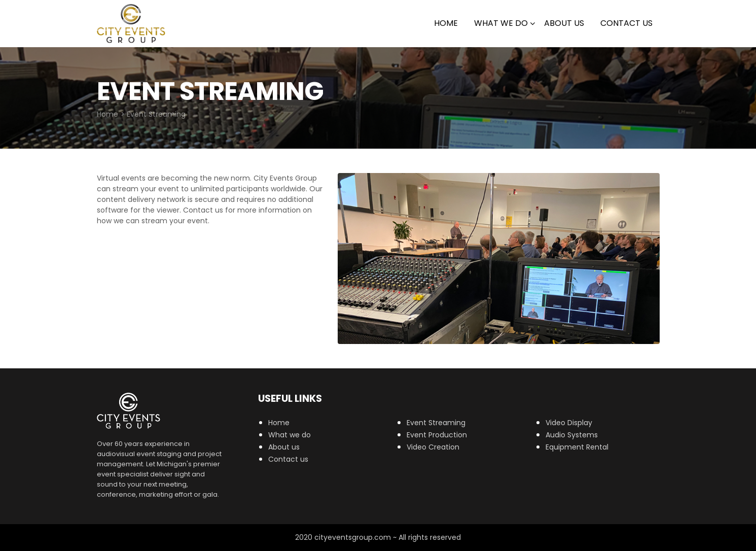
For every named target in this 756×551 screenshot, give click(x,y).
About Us (564, 23)
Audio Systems (572, 435)
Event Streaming (436, 423)
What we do (501, 23)
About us (284, 447)
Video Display (569, 423)
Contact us (288, 459)
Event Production (437, 435)
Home (446, 23)
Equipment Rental (577, 447)
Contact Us (626, 23)
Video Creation (433, 447)
